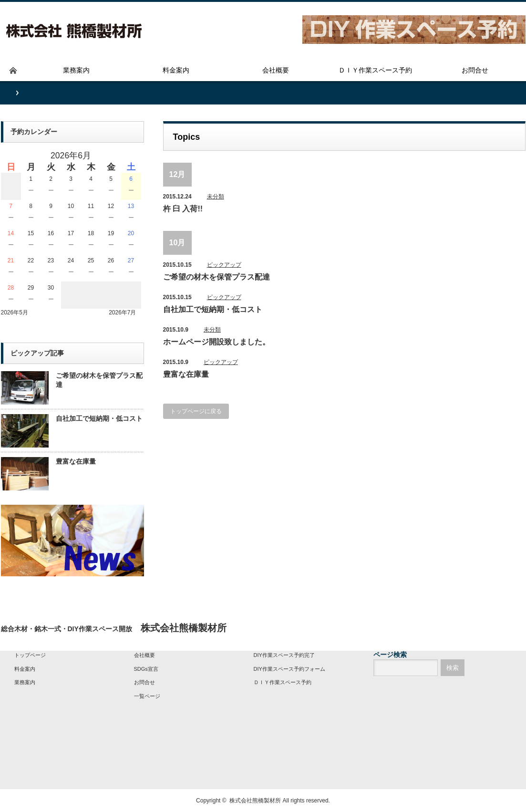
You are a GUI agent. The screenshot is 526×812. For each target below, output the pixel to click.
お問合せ (144, 682)
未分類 (216, 197)
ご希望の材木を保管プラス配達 (217, 277)
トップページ (30, 655)
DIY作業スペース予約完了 (284, 655)
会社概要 (144, 655)
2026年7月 (122, 312)
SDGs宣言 (146, 669)
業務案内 (25, 682)
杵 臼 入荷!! (183, 209)
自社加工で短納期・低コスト (213, 309)
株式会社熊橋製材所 (255, 801)
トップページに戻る (196, 411)
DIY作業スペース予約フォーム (289, 669)
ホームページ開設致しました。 (217, 342)
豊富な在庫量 (186, 374)
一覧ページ (147, 696)
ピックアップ (224, 265)
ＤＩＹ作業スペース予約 (283, 682)
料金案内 (25, 669)
